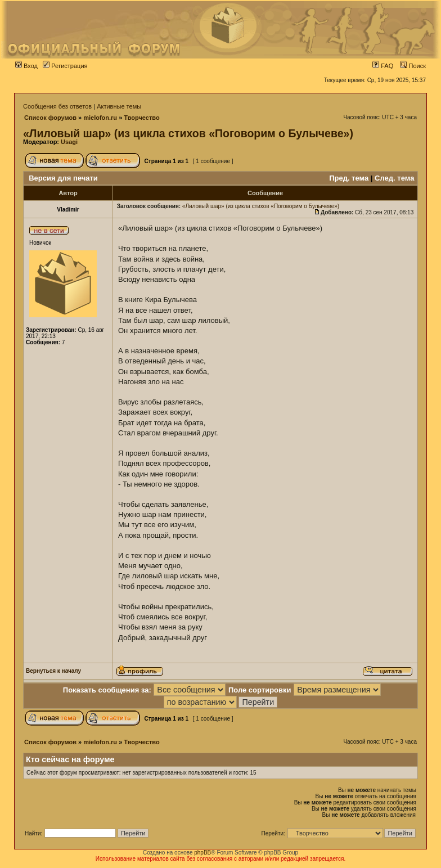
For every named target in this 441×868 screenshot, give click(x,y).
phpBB (202, 853)
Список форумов (50, 118)
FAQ (383, 66)
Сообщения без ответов (57, 106)
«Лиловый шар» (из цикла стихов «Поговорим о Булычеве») (188, 133)
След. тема (394, 178)
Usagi (69, 142)
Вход (26, 66)
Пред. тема (349, 178)
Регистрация (65, 66)
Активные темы (119, 106)
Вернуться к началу (53, 671)
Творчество (141, 118)
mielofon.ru (100, 118)
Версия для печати (63, 178)
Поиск (413, 66)
